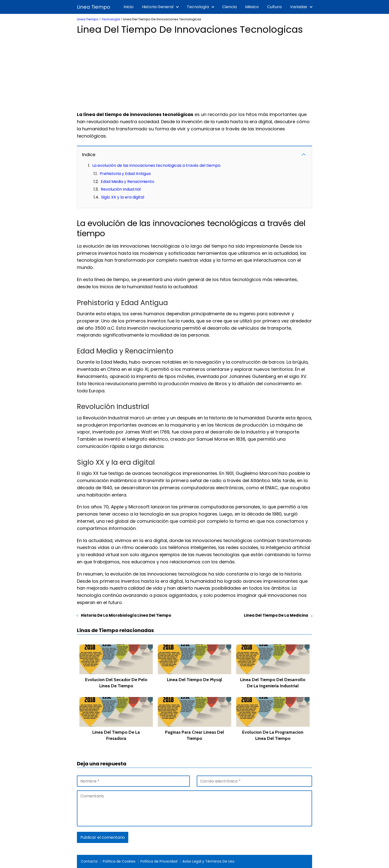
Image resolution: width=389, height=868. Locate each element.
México (252, 7)
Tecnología (198, 7)
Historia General (158, 7)
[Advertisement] (194, 71)
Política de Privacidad (159, 861)
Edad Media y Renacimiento (128, 182)
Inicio (129, 7)
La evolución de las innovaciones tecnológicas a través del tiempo (156, 165)
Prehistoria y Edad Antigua (125, 174)
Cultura (274, 7)
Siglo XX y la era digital (123, 197)
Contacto (89, 861)
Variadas (299, 7)
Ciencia (229, 7)
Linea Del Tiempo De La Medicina (276, 615)
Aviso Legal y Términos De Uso (208, 861)
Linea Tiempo (94, 7)
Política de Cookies (119, 861)
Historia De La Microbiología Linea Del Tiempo (126, 615)
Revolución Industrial (121, 189)
